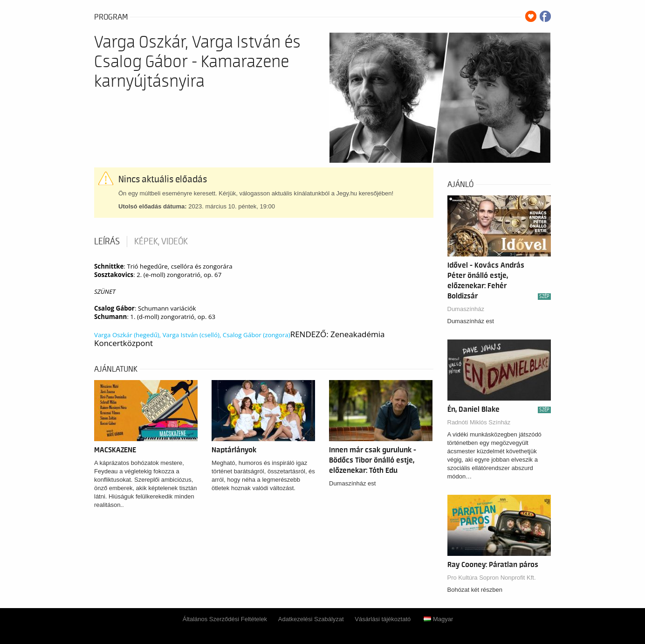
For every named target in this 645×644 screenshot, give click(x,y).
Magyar (438, 619)
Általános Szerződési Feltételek (225, 619)
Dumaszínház (466, 309)
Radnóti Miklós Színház (479, 422)
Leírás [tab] (107, 242)
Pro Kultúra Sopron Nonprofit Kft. (492, 578)
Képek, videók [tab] (161, 242)
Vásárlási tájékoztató (383, 619)
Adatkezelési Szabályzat (311, 619)
